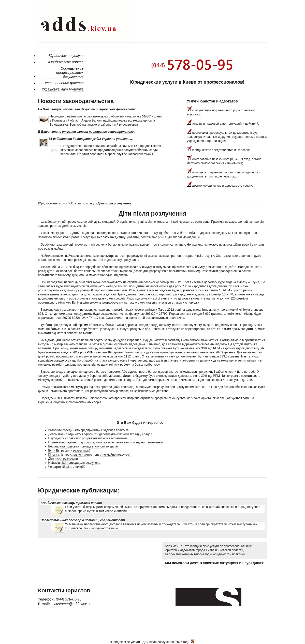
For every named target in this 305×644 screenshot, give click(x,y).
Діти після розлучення (64, 459)
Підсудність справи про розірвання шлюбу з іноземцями (88, 438)
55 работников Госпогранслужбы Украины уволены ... (91, 139)
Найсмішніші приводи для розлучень (74, 463)
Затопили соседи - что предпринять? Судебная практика (89, 430)
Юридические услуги (53, 203)
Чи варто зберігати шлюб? (67, 467)
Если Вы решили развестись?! (70, 451)
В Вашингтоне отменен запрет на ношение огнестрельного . (87, 132)
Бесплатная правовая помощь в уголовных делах (83, 446)
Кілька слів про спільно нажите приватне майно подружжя (90, 455)
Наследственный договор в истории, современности (83, 520)
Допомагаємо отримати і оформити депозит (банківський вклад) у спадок (100, 434)
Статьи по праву (83, 203)
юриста (206, 398)
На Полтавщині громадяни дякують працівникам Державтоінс (87, 109)
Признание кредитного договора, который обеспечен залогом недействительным (106, 442)
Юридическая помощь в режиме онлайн (71, 503)
